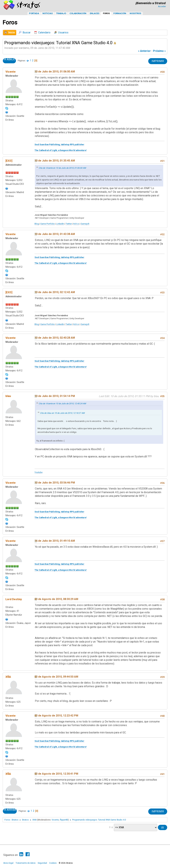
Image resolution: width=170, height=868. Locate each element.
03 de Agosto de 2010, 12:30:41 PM (56, 774)
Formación (120, 13)
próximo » (159, 51)
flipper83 (64, 820)
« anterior (144, 51)
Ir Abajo (9, 59)
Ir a (111, 827)
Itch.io (76, 224)
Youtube (39, 472)
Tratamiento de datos (26, 863)
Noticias (48, 13)
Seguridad (42, 863)
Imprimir (158, 61)
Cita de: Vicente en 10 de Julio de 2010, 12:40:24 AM (62, 404)
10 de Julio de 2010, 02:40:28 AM (55, 338)
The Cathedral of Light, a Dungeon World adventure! (61, 150)
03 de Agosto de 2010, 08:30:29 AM (56, 599)
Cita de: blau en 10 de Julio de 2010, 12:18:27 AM (62, 413)
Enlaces (95, 13)
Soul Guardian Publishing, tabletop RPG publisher (59, 144)
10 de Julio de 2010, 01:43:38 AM (55, 234)
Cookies (53, 863)
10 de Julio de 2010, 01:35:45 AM (55, 161)
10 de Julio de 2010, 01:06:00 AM (55, 72)
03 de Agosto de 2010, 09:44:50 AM (56, 677)
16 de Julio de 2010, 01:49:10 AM (55, 541)
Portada (34, 13)
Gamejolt (85, 224)
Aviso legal (8, 863)
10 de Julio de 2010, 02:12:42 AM (55, 292)
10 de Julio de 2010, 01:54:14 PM (55, 396)
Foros (106, 13)
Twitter (69, 224)
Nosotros (135, 13)
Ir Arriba (10, 810)
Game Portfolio (48, 224)
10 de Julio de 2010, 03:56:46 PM (55, 483)
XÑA (8, 677)
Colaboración (78, 13)
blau (8, 396)
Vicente (11, 72)
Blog (37, 224)
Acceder (162, 6)
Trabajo (61, 13)
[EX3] (9, 161)
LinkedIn (60, 224)
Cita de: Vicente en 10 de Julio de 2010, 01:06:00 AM (62, 168)
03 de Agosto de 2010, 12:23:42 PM (56, 716)
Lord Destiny (14, 599)
